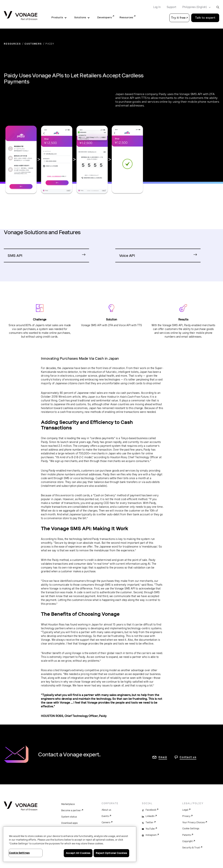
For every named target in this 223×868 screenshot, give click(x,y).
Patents (187, 835)
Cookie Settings (191, 829)
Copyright (188, 841)
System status (69, 817)
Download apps (69, 823)
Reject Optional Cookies (111, 853)
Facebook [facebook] (151, 810)
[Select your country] (195, 7)
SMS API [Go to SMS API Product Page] (15, 256)
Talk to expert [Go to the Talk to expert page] (205, 18)
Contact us (188, 757)
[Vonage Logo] (21, 16)
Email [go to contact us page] (163, 757)
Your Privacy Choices (194, 822)
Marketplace (68, 804)
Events (105, 816)
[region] (70, 844)
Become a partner (71, 810)
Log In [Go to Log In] (157, 7)
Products (57, 17)
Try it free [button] (178, 18)
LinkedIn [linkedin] (150, 816)
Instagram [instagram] (151, 835)
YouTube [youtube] (150, 829)
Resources (126, 17)
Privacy (186, 816)
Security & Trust (191, 848)
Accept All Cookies (78, 853)
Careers (106, 822)
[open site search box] (218, 7)
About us (106, 810)
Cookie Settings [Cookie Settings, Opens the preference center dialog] (19, 853)
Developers (105, 17)
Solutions (80, 17)
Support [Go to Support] (172, 7)
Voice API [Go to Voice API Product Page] (127, 256)
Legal (185, 810)
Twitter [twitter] (149, 822)
